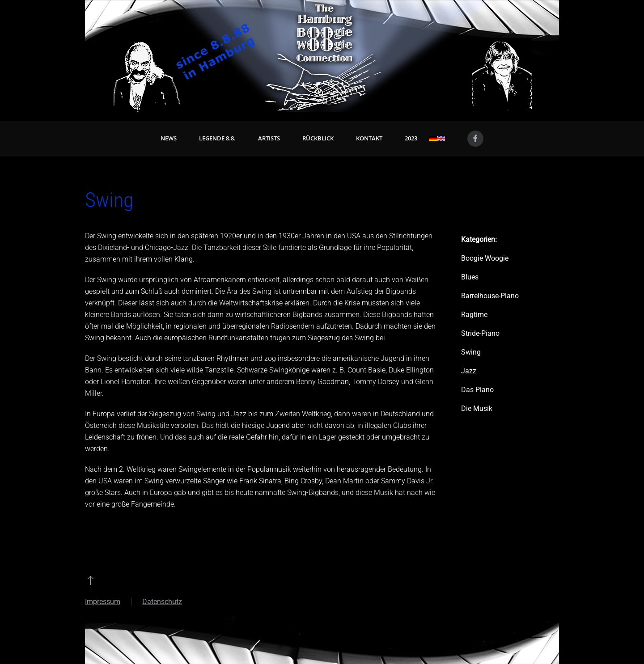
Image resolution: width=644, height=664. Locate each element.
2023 (411, 138)
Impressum (103, 602)
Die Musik (477, 408)
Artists (269, 138)
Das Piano (477, 390)
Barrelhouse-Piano (490, 296)
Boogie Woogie (485, 258)
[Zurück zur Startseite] (322, 56)
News (169, 138)
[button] (91, 580)
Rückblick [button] (318, 138)
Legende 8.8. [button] (217, 138)
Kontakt (369, 138)
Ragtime (474, 315)
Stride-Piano (480, 333)
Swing (471, 352)
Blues (470, 277)
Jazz (469, 371)
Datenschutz (162, 602)
